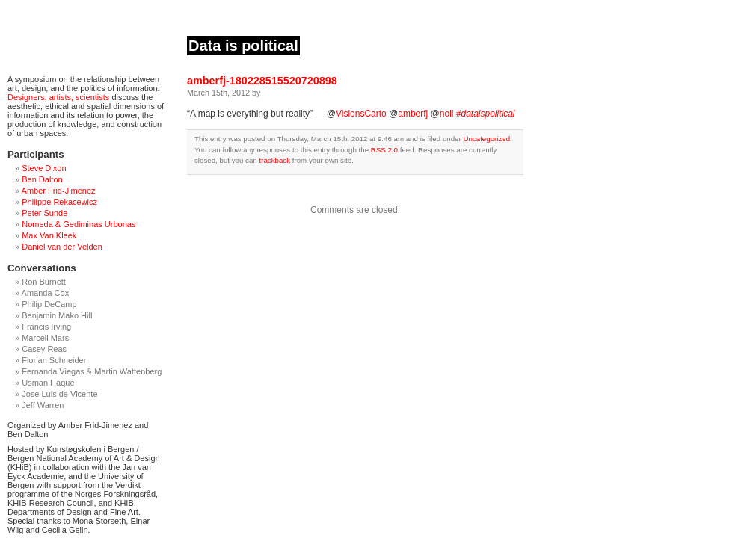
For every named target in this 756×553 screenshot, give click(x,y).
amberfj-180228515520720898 (262, 81)
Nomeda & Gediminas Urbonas (79, 224)
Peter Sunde (44, 213)
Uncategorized (486, 139)
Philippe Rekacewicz (59, 202)
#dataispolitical (486, 114)
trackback (274, 160)
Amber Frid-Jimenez (59, 191)
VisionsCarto (361, 114)
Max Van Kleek (49, 235)
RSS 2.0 (384, 150)
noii (447, 114)
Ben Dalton (42, 179)
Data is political (243, 46)
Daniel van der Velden (62, 247)
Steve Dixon (44, 168)
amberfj (413, 114)
